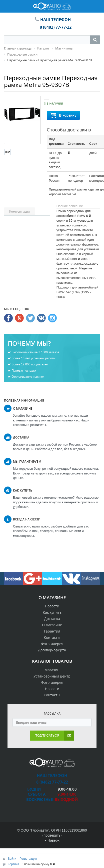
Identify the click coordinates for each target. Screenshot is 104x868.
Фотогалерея (52, 644)
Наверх (52, 840)
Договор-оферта (52, 650)
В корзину (63, 115)
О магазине (52, 625)
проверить (52, 835)
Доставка (52, 619)
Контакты (52, 637)
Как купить (52, 612)
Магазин (52, 670)
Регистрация (28, 859)
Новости (52, 606)
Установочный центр (52, 676)
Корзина (13, 864)
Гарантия (52, 631)
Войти (12, 859)
